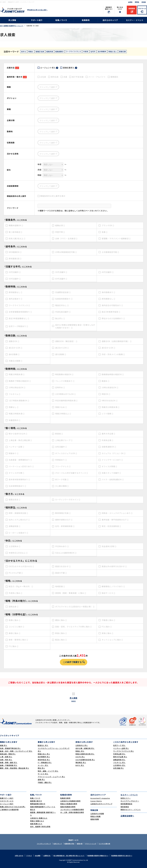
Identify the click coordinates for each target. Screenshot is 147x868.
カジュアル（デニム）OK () (114, 453)
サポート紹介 (37, 20)
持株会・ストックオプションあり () (117, 513)
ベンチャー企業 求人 (121, 748)
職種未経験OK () (16, 225)
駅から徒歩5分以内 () (18, 434)
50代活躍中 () (15, 279)
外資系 (86, 52)
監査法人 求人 (43, 745)
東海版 (144, 2)
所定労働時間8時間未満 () (66, 401)
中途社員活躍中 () (63, 312)
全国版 (130, 2)
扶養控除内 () (15, 420)
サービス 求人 (43, 774)
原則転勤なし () (15, 292)
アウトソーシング (91, 844)
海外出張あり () (15, 299)
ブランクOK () (108, 225)
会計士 (24, 52)
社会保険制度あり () (17, 486)
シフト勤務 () (107, 414)
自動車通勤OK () (109, 447)
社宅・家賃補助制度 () (65, 526)
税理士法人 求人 (44, 754)
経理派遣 (50, 52)
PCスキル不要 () (16, 573)
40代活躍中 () (108, 272)
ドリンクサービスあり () (112, 460)
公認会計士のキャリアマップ (101, 804)
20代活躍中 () (15, 272)
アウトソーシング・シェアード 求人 (51, 777)
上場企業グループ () (64, 440)
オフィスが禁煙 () (109, 466)
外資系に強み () (15, 593)
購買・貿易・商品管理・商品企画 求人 (15, 768)
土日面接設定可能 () (110, 252)
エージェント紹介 (7, 804)
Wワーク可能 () (62, 479)
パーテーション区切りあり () (21, 466)
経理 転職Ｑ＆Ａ (36, 824)
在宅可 (93, 52)
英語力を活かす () (63, 566)
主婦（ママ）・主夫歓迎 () (66, 238)
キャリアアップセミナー (130, 801)
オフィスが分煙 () (16, 473)
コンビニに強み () (16, 627)
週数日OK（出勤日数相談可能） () (117, 341)
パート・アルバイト (97, 77)
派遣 (65, 77)
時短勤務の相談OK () (64, 374)
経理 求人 (4, 745)
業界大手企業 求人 (120, 757)
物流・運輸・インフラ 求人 (48, 771)
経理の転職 (95, 819)
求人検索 (73, 699)
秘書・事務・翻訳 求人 (9, 762)
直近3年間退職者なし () (19, 318)
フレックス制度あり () (65, 381)
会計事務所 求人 (44, 757)
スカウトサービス (7, 801)
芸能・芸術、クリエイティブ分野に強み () (73, 627)
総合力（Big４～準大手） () (21, 586)
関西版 (137, 2)
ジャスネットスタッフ (44, 844)
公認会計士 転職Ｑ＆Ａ (39, 818)
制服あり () (14, 453)
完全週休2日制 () (109, 546)
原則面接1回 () (15, 259)
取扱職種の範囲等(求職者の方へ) (98, 856)
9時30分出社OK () (110, 401)
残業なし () (14, 407)
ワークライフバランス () (19, 305)
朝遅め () (106, 381)
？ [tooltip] (57, 68)
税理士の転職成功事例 (69, 804)
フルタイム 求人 (119, 762)
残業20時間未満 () (17, 374)
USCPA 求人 (80, 757)
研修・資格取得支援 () (18, 513)
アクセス (29, 856)
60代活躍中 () (61, 279)
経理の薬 (80, 844)
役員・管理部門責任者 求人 (10, 748)
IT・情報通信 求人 (45, 762)
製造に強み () (61, 640)
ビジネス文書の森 (104, 844)
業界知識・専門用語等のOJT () (115, 520)
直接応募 (122, 52)
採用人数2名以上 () (17, 238)
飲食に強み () (61, 633)
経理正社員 (40, 52)
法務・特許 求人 (6, 760)
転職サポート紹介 (7, 798)
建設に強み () (61, 620)
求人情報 (12, 20)
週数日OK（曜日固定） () (66, 341)
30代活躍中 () (61, 272)
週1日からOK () (15, 348)
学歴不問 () (60, 232)
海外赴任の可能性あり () (112, 305)
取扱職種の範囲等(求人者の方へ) (122, 856)
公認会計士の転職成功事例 (70, 801)
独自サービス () (108, 593)
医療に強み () (15, 620)
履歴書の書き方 (36, 801)
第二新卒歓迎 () (15, 232)
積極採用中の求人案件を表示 (53, 196)
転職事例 (86, 20)
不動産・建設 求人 (45, 782)
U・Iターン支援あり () (18, 533)
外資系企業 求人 (119, 754)
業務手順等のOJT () (64, 520)
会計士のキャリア (110, 20)
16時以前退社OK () (110, 387)
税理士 (31, 52)
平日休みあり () (62, 546)
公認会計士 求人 (82, 745)
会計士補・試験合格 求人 (85, 748)
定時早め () (60, 387)
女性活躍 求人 (118, 768)
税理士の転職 (95, 816)
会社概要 (38, 856)
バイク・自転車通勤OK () (113, 479)
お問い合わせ (19, 856)
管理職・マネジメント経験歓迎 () (116, 238)
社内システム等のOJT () (19, 520)
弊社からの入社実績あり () (113, 318)
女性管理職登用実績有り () (20, 312)
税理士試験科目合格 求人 (85, 754)
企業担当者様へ (127, 816)
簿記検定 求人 (81, 762)
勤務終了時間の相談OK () (20, 381)
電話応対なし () (62, 305)
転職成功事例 (65, 798)
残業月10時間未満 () (111, 407)
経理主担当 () (15, 500)
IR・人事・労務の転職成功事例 (72, 812)
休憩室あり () (61, 460)
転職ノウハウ (61, 20)
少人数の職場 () (62, 486)
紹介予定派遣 (78, 77)
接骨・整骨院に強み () (18, 640)
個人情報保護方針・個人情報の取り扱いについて (69, 856)
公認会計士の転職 (97, 814)
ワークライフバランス (73, 52)
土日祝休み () (15, 546)
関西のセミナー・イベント (131, 810)
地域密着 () (60, 586)
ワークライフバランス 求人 (123, 751)
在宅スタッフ (58, 844)
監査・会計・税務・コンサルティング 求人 (16, 751)
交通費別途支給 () (63, 292)
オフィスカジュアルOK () (66, 453)
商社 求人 (41, 768)
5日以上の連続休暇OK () (66, 553)
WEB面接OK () (15, 252)
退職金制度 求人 (119, 760)
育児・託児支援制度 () (111, 526)
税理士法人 (113, 52)
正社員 (43, 77)
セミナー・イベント (135, 20)
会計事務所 (102, 52)
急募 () (105, 232)
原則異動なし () (108, 299)
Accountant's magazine (100, 798)
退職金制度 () (15, 526)
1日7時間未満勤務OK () (19, 401)
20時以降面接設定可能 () (66, 252)
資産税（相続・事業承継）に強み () (71, 593)
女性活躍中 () (61, 447)
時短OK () (106, 394)
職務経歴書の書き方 (38, 804)
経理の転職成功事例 (68, 807)
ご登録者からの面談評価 (9, 810)
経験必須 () (60, 225)
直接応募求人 (70, 68)
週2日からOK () (62, 348)
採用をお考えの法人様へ (38, 10)
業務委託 (114, 77)
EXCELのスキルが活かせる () (21, 566)
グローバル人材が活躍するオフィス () (72, 473)
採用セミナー (126, 798)
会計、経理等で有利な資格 (40, 827)
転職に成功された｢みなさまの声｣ (13, 807)
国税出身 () (14, 607)
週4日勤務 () (14, 354)
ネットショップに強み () (112, 640)
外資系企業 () (107, 440)
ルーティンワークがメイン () (68, 500)
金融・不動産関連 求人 (9, 765)
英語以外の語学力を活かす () (114, 566)
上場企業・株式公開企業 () (20, 440)
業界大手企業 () (108, 434)
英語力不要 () (61, 573)
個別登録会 (125, 807)
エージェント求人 (49, 68)
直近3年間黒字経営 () (111, 312)
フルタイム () (15, 394)
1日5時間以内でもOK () (65, 394)
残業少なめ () (61, 407)
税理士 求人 (80, 751)
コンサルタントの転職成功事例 (72, 810)
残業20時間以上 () (63, 414)
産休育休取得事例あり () (19, 479)
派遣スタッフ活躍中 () (111, 473)
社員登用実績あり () (64, 299)
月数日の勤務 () (15, 361)
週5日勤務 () (61, 354)
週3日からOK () (108, 348)
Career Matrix (96, 801)
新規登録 (132, 8)
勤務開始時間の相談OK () (113, 374)
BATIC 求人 (80, 765)
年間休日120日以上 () (18, 553)
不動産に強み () (108, 620)
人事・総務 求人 (6, 757)
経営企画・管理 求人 (8, 754)
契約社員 (55, 77)
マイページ (142, 8)
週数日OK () (14, 341)
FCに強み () (107, 627)
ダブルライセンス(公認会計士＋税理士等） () (75, 607)
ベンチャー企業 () (16, 447)
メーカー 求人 (43, 765)
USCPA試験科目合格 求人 (85, 760)
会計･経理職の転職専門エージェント (12, 26)
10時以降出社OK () (17, 387)
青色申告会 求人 (44, 760)
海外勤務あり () (108, 292)
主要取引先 (47, 856)
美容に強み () (15, 633)
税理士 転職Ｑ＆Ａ (37, 821)
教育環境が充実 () (63, 513)
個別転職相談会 (126, 804)
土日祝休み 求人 (119, 765)
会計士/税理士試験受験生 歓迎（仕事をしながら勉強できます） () (75, 326)
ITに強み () (14, 646)
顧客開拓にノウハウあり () (113, 586)
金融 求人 (41, 779)
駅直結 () (59, 434)
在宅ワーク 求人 (119, 745)
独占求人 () (60, 318)
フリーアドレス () (63, 466)
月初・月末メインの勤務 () (113, 354)
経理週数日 (59, 52)
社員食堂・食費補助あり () (20, 460)
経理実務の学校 (69, 844)
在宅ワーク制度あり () (18, 326)
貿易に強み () (107, 633)
